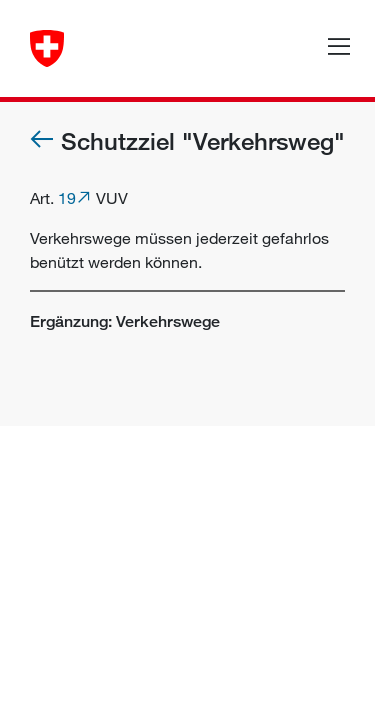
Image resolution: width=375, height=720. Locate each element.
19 (67, 198)
